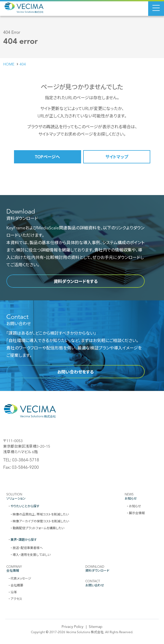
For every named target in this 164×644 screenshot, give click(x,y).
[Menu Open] (156, 8)
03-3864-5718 (26, 460)
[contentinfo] (82, 517)
